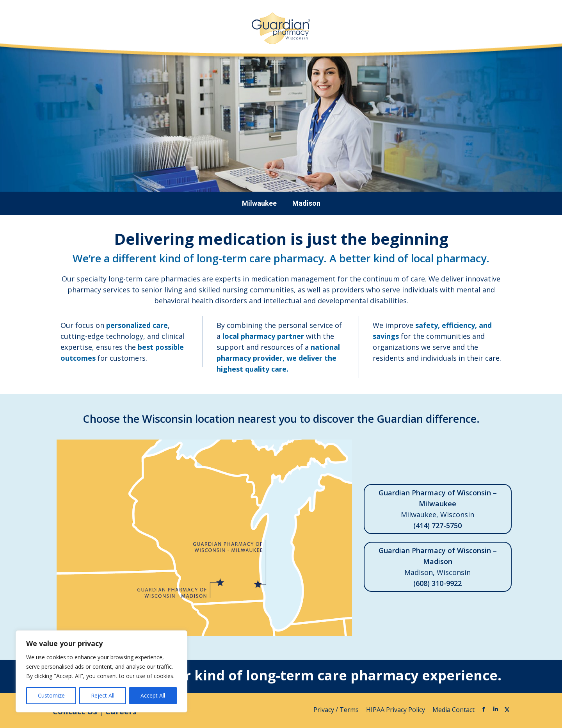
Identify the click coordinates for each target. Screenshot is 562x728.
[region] (101, 671)
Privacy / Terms (337, 710)
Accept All (153, 695)
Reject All (103, 695)
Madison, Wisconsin (438, 567)
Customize (51, 695)
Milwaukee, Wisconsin (438, 509)
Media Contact (454, 710)
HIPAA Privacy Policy (396, 710)
